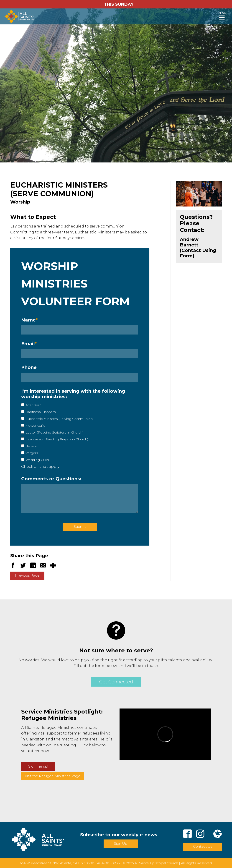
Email (29, 344)
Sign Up (121, 843)
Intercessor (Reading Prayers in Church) (57, 439)
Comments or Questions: (51, 479)
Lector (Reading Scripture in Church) (54, 432)
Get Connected (116, 682)
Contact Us (203, 846)
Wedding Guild (37, 460)
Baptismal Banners (41, 412)
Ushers (31, 446)
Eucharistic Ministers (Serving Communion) (60, 419)
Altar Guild (33, 405)
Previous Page (27, 575)
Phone (29, 367)
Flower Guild (35, 426)
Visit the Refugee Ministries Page (53, 776)
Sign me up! (38, 766)
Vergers (32, 453)
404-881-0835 (108, 863)
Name (29, 320)
